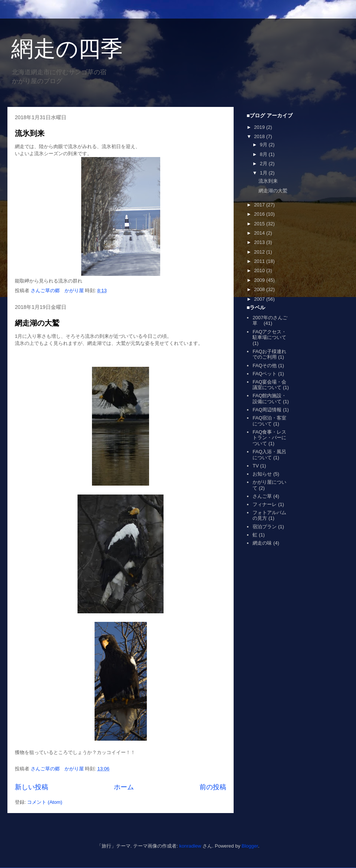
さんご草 (262, 496)
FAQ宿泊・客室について (269, 421)
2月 (264, 164)
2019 (260, 127)
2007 (260, 299)
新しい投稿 (32, 787)
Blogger (250, 846)
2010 (260, 270)
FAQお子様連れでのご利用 (269, 354)
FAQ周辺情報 (267, 410)
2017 (260, 205)
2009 (260, 280)
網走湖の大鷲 (37, 323)
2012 (260, 252)
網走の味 (262, 543)
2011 (260, 261)
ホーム (124, 787)
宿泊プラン (265, 527)
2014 (260, 233)
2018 (260, 136)
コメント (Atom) (45, 802)
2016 (260, 214)
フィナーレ (265, 504)
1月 (264, 173)
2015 (260, 224)
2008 (260, 289)
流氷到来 (30, 133)
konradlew (190, 846)
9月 (264, 145)
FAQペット (265, 374)
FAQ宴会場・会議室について (269, 385)
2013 (260, 242)
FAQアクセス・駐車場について (269, 335)
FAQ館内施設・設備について (269, 399)
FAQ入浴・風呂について (269, 455)
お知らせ (262, 474)
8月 (264, 154)
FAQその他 (265, 366)
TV (256, 466)
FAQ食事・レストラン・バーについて (269, 438)
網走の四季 (67, 49)
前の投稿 (213, 787)
